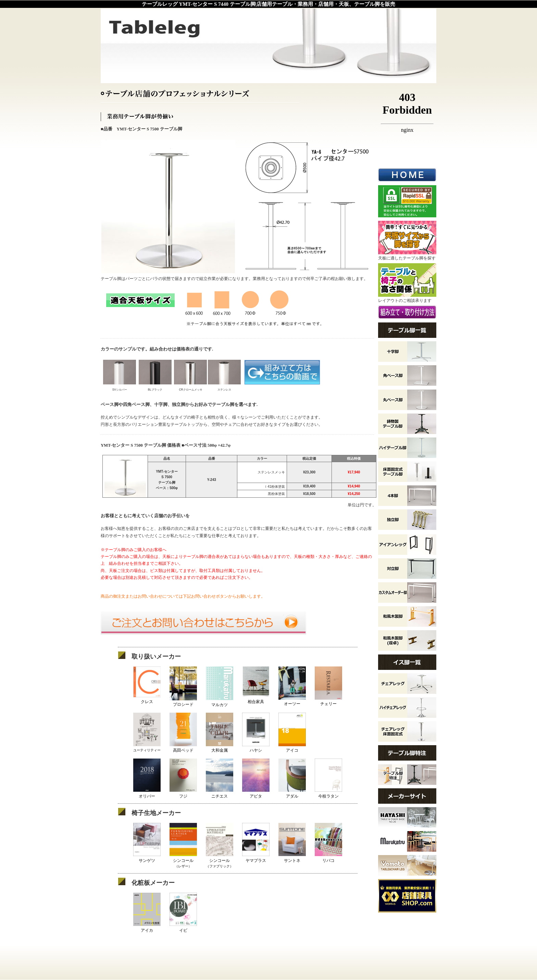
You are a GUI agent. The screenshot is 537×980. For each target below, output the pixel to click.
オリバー (147, 793)
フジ (183, 793)
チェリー (328, 701)
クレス (147, 699)
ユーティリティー (147, 748)
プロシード (183, 702)
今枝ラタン (328, 793)
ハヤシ (256, 748)
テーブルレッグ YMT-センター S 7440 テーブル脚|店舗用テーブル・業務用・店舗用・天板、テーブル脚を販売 (268, 4)
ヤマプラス (256, 858)
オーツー (292, 701)
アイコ (292, 748)
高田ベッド (183, 748)
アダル (292, 793)
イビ (183, 927)
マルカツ (220, 702)
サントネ (292, 858)
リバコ (328, 858)
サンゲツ (147, 858)
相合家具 (256, 699)
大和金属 (220, 748)
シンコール (183, 860)
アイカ (147, 927)
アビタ (256, 793)
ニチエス (220, 793)
